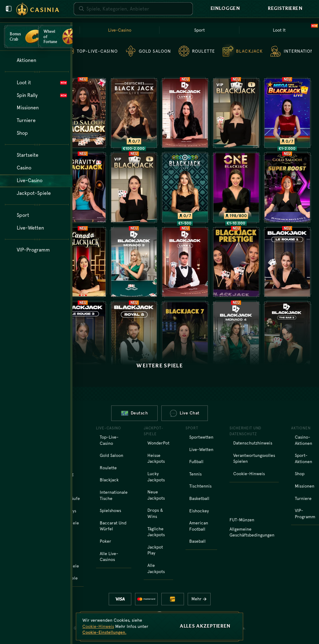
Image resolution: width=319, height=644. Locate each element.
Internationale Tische (114, 495)
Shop (300, 474)
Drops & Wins (155, 513)
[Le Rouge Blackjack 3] (83, 336)
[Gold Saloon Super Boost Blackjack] (287, 187)
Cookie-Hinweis (249, 474)
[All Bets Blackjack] (185, 187)
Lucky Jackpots (156, 477)
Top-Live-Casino (109, 440)
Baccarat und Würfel (113, 526)
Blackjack (109, 480)
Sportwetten (201, 437)
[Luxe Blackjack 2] (185, 113)
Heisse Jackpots (156, 458)
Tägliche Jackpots (156, 532)
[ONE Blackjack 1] (236, 187)
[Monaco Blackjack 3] (134, 262)
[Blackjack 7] (185, 336)
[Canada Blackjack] (83, 262)
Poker (105, 541)
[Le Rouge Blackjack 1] (287, 262)
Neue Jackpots (156, 495)
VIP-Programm (305, 514)
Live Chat (185, 413)
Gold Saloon (111, 455)
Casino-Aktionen (304, 440)
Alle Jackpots (156, 568)
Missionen (305, 486)
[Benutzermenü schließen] (9, 9)
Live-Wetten (201, 449)
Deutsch (135, 413)
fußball (196, 462)
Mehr (201, 599)
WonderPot (158, 443)
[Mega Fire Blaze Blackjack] (287, 113)
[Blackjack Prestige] (236, 262)
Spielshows (110, 510)
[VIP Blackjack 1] (236, 113)
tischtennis (200, 486)
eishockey (199, 511)
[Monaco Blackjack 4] (236, 336)
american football (199, 526)
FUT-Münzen (242, 520)
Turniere (303, 498)
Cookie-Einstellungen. (104, 632)
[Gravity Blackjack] (83, 187)
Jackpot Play (155, 550)
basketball (199, 498)
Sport (199, 30)
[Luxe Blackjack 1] (185, 262)
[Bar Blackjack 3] (287, 336)
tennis (195, 474)
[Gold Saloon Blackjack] (83, 113)
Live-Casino (120, 30)
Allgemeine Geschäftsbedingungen (252, 532)
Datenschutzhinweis (253, 443)
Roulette (108, 468)
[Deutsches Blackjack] (134, 113)
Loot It (295, 29)
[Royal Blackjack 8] (134, 336)
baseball (197, 541)
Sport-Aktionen (304, 458)
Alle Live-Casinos (109, 557)
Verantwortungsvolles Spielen (254, 458)
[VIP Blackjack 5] (134, 187)
